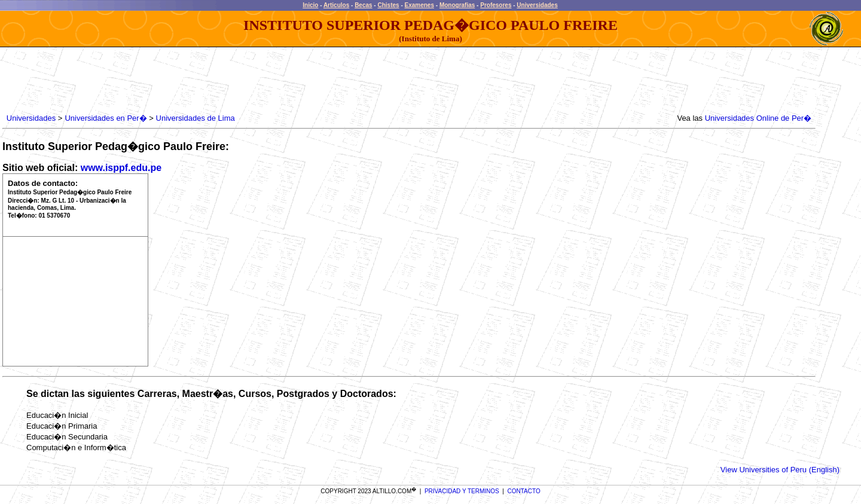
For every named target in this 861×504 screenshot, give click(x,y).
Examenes (419, 5)
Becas (363, 5)
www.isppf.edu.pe (121, 168)
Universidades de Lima (196, 118)
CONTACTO (524, 491)
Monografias (457, 5)
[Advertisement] (222, 81)
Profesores (496, 5)
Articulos (336, 5)
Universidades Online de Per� (758, 118)
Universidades (537, 5)
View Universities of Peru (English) (780, 470)
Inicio (310, 5)
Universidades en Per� (106, 118)
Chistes (388, 5)
